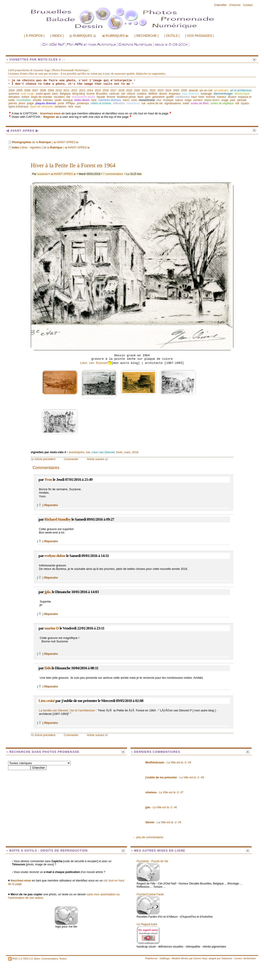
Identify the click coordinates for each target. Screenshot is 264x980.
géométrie (158, 97)
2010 (59, 90)
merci (126, 100)
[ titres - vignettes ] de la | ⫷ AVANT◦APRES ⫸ (51, 148)
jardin (58, 100)
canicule (114, 94)
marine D (52, 628)
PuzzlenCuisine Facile (150, 894)
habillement (182, 97)
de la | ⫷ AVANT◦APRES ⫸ (45, 142)
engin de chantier (41, 97)
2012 (74, 90)
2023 (161, 90)
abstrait (193, 90)
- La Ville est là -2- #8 (175, 777)
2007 (35, 90)
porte (61, 103)
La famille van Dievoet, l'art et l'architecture (67, 710)
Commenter (71, 459)
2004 (12, 90)
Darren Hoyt (200, 958)
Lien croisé (46, 701)
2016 (106, 90)
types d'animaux (18, 107)
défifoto (153, 94)
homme (211, 97)
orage (225, 100)
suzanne (43, 174)
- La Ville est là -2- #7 (164, 792)
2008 (43, 90)
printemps (83, 103)
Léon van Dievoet (96, 363)
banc (55, 94)
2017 (114, 90)
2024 (168, 90)
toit (237, 103)
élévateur (14, 97)
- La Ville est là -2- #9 (168, 763)
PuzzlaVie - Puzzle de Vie (152, 861)
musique (168, 100)
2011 (66, 90)
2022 (153, 90)
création (142, 94)
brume (90, 94)
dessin (163, 94)
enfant (25, 97)
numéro (198, 100)
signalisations (173, 103)
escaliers (59, 97)
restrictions (133, 103)
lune (94, 100)
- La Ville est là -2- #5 (163, 822)
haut (194, 97)
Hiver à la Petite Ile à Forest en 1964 (73, 165)
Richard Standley (58, 519)
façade (101, 97)
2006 (27, 90)
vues (78, 107)
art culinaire (221, 90)
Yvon (48, 480)
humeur (222, 97)
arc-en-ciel (206, 90)
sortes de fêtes (200, 103)
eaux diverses (191, 94)
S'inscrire (235, 5)
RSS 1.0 (17, 959)
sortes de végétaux (222, 103)
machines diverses (110, 100)
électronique (242, 94)
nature (179, 100)
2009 (51, 90)
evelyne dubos (55, 556)
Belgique (65, 94)
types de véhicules (42, 107)
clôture (131, 94)
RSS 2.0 (28, 959)
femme (111, 97)
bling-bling (79, 94)
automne (14, 94)
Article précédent (45, 459)
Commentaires (49, 959)
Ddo (48, 668)
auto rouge (28, 94)
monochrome (147, 100)
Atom (37, 959)
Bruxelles (102, 94)
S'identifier (220, 5)
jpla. (48, 592)
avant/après (77, 452)
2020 (137, 90)
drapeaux (174, 94)
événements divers (84, 97)
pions (22, 103)
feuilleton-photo (126, 97)
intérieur (48, 100)
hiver (201, 97)
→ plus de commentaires (148, 837)
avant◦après (43, 94)
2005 (19, 90)
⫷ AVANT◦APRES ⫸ (63, 174)
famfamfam (250, 958)
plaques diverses (46, 103)
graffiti (170, 97)
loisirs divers (82, 100)
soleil (186, 103)
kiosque (68, 100)
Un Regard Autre (147, 924)
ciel (123, 94)
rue (144, 103)
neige (188, 100)
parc (233, 100)
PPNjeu (71, 103)
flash (140, 97)
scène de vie (155, 103)
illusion (232, 97)
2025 (176, 90)
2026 (184, 90)
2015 (98, 90)
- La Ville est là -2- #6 (161, 807)
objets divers (212, 100)
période (242, 100)
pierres (13, 103)
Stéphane (227, 958)
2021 (145, 90)
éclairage (206, 94)
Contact (248, 5)
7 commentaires (113, 174)
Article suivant (95, 459)
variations (60, 107)
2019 (129, 90)
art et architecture (241, 90)
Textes (63, 959)
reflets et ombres (101, 103)
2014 (90, 90)
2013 (82, 90)
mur (159, 100)
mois (134, 100)
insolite (37, 100)
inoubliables (24, 100)
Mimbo (184, 958)
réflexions (119, 103)
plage (30, 103)
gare (148, 97)
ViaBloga (165, 958)
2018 (121, 90)
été (68, 97)
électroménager (223, 94)
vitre (71, 107)
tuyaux (245, 103)
